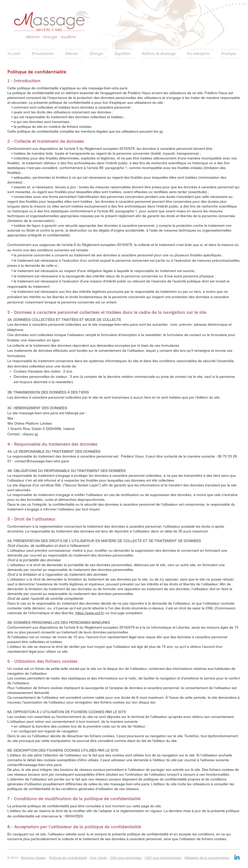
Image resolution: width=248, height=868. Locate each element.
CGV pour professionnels (163, 858)
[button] (45, 54)
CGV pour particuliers (126, 858)
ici (161, 131)
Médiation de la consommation (207, 858)
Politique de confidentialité (68, 858)
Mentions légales (33, 858)
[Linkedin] (237, 858)
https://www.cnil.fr (89, 613)
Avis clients (99, 858)
